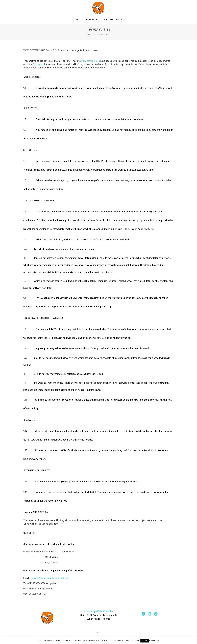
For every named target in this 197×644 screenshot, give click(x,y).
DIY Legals (38, 64)
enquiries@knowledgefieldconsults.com (50, 578)
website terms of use (89, 61)
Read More (154, 640)
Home (90, 35)
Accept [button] (145, 641)
